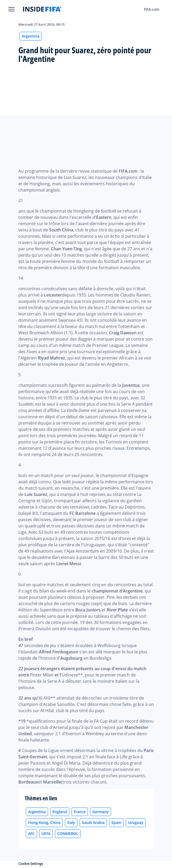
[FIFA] (42, 9)
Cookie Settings (31, 864)
